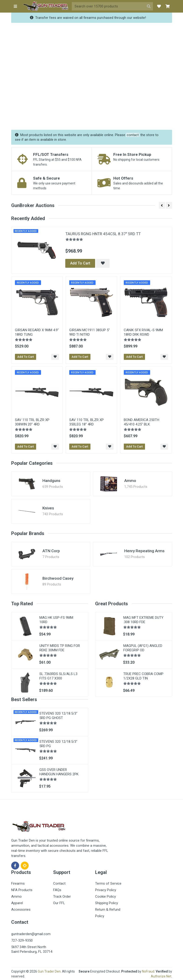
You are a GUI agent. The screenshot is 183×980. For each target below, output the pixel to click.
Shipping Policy (107, 903)
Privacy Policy (106, 890)
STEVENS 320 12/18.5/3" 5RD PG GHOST (58, 716)
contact (133, 135)
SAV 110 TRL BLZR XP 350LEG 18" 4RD (86, 422)
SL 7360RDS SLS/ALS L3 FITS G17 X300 (58, 676)
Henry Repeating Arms (144, 551)
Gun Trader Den (49, 971)
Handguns (51, 481)
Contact (59, 883)
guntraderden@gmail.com (31, 934)
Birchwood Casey (58, 578)
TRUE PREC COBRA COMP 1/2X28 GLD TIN (143, 676)
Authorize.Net (161, 976)
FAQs (57, 890)
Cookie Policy (105, 896)
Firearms (18, 883)
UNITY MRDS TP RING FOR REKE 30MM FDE (60, 648)
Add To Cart (80, 263)
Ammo (130, 481)
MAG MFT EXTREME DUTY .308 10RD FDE (143, 620)
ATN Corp (51, 551)
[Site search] (108, 6)
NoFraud (148, 971)
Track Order (62, 896)
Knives (48, 508)
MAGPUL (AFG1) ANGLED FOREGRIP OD (143, 648)
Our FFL (59, 903)
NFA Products (22, 890)
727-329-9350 (22, 940)
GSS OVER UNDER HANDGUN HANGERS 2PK (59, 772)
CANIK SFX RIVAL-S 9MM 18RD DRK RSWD (143, 332)
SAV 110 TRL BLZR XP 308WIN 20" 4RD (32, 422)
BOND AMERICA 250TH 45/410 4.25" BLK (142, 422)
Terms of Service (108, 883)
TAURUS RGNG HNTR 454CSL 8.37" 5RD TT (103, 234)
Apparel (17, 903)
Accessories (21, 910)
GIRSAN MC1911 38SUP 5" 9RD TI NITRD (90, 332)
